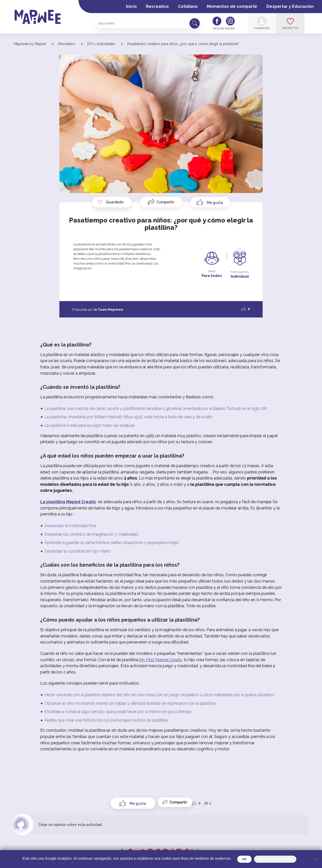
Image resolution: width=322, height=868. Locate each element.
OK (244, 859)
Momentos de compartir (232, 6)
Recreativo (157, 6)
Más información (275, 859)
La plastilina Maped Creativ (68, 502)
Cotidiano (188, 6)
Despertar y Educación (290, 6)
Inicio (131, 6)
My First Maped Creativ (160, 660)
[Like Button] (210, 202)
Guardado (110, 202)
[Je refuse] (316, 859)
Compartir (165, 202)
